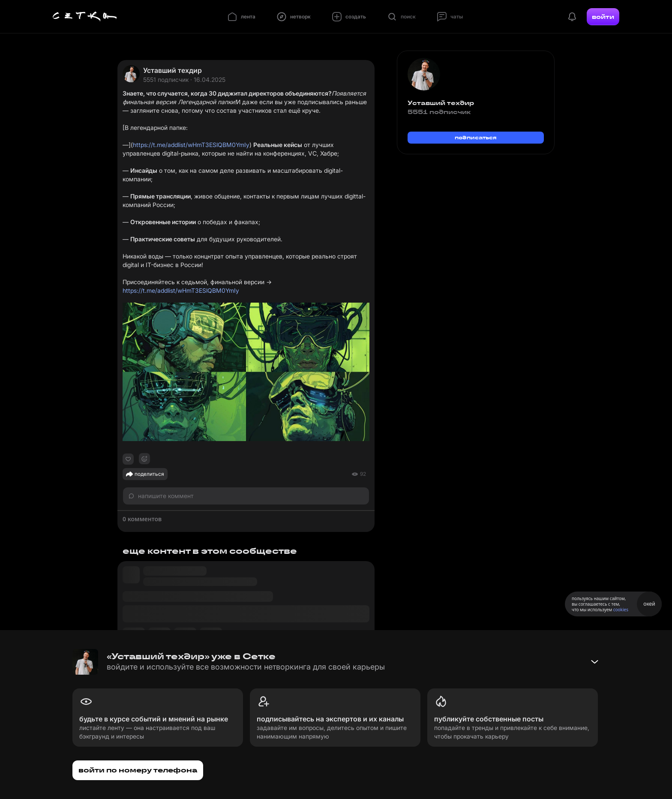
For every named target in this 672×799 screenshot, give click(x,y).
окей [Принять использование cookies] (649, 604)
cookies (621, 610)
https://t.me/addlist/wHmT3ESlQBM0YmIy (191, 145)
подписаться (476, 137)
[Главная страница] (85, 17)
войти (603, 17)
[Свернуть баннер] (594, 662)
